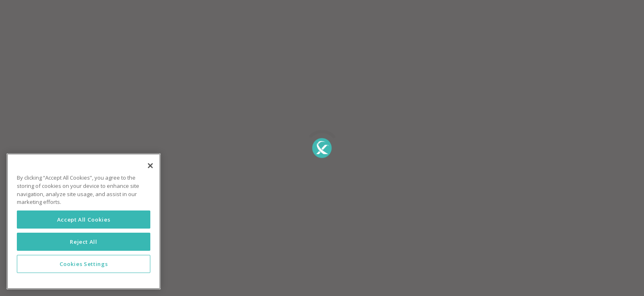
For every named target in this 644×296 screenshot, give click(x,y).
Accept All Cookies (84, 220)
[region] (84, 221)
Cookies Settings (84, 264)
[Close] (150, 166)
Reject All (84, 242)
